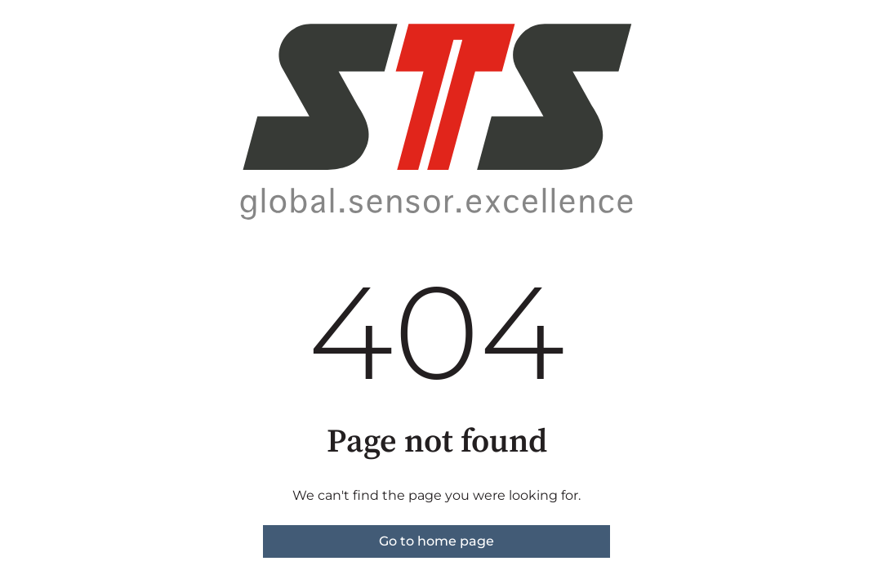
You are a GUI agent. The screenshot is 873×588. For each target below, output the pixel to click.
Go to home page (436, 541)
